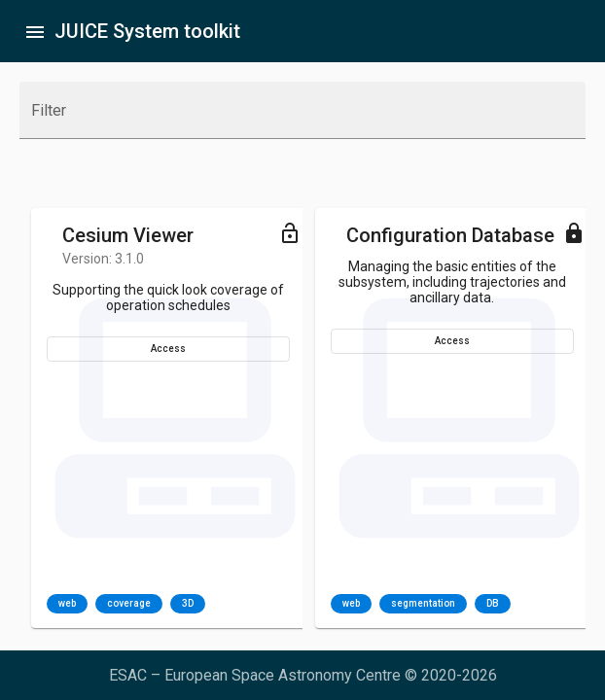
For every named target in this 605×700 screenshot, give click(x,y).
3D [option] (188, 604)
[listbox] (126, 604)
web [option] (67, 604)
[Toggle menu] (290, 232)
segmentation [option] (423, 604)
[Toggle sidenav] (35, 31)
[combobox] (302, 119)
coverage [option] (129, 604)
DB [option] (493, 604)
